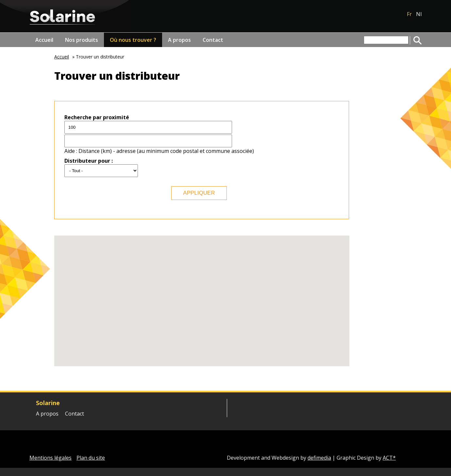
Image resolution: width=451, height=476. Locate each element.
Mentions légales (50, 458)
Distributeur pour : (89, 161)
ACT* (389, 458)
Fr (409, 14)
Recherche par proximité (97, 117)
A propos (179, 40)
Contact (213, 40)
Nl (419, 14)
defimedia (319, 458)
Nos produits (82, 40)
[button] (265, 262)
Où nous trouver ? (133, 40)
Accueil (44, 40)
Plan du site (91, 458)
